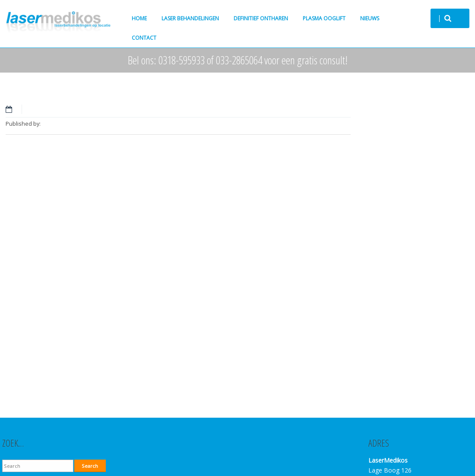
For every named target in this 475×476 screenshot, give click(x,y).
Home (139, 18)
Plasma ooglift (324, 18)
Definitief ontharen (261, 18)
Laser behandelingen (190, 18)
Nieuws (370, 18)
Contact (144, 38)
